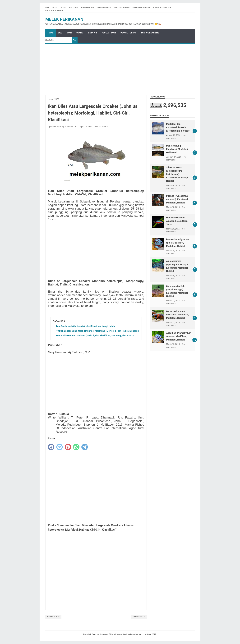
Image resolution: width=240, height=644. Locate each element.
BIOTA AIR (74, 8)
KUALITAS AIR (88, 8)
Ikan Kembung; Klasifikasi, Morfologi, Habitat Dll (177, 149)
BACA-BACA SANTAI (54, 11)
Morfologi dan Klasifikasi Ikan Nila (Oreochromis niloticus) (178, 127)
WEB (47, 8)
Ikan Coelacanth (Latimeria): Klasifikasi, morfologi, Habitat (86, 326)
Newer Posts (53, 617)
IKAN (55, 8)
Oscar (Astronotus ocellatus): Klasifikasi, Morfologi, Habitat (178, 315)
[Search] (58, 40)
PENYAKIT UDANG (122, 8)
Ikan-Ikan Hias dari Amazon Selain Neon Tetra (177, 221)
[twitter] (60, 447)
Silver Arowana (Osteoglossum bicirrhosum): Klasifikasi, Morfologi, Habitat (177, 174)
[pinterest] (68, 447)
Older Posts (139, 617)
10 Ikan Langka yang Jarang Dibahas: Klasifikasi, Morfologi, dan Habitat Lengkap (97, 331)
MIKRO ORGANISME (141, 8)
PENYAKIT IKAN (104, 8)
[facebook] (51, 447)
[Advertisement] (120, 68)
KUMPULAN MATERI (162, 8)
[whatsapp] (76, 447)
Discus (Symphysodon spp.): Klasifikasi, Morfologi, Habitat (177, 243)
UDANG (63, 8)
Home (51, 33)
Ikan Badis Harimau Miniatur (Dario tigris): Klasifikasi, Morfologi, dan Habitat (95, 336)
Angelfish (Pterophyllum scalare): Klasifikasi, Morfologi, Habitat (179, 336)
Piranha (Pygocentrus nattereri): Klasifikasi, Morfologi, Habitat (177, 199)
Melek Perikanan (64, 19)
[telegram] (85, 447)
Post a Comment (102, 127)
